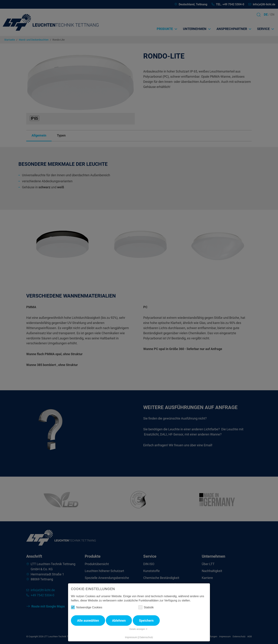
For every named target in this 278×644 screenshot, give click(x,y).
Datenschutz (146, 637)
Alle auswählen (88, 621)
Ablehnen (119, 621)
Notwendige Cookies (87, 607)
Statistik (146, 607)
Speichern (146, 621)
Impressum (131, 637)
